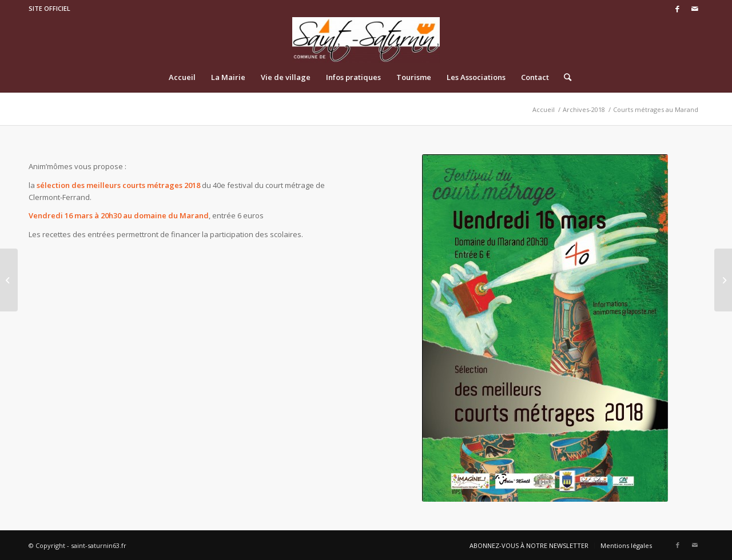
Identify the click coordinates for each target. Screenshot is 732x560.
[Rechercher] (564, 77)
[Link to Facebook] (677, 9)
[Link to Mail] (695, 9)
